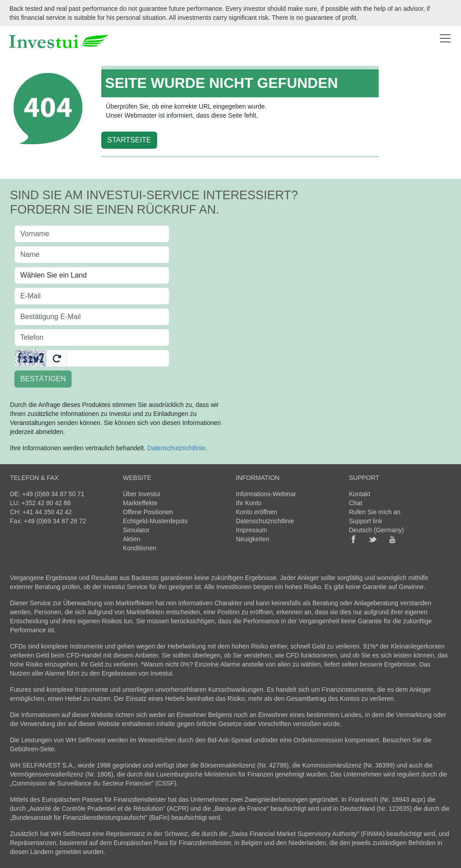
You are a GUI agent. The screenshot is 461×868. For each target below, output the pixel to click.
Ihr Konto (249, 503)
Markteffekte (140, 503)
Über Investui (141, 494)
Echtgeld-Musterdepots (155, 521)
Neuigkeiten (253, 539)
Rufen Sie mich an (375, 512)
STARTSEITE (129, 140)
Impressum (251, 530)
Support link (366, 521)
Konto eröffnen (257, 512)
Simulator (136, 530)
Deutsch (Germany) (376, 530)
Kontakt (359, 494)
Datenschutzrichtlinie (176, 448)
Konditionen (140, 548)
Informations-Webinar (266, 494)
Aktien (132, 539)
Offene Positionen (148, 512)
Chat (356, 503)
